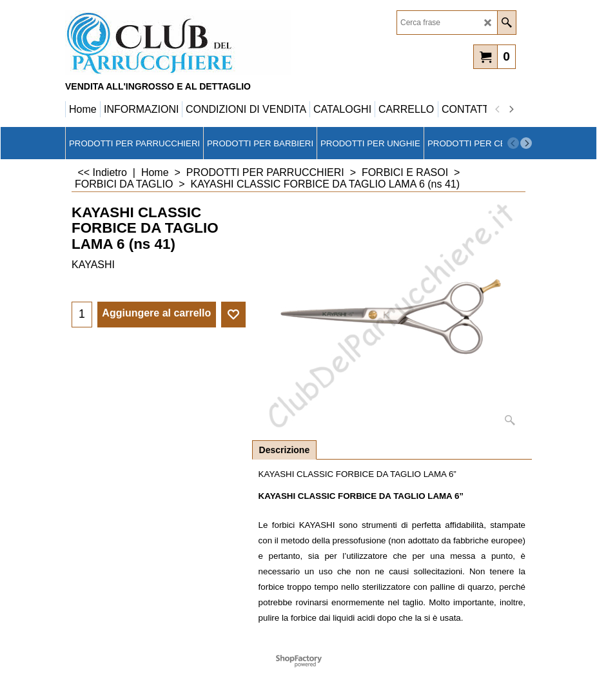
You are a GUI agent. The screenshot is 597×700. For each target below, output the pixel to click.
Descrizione (285, 450)
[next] (511, 110)
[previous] (498, 110)
